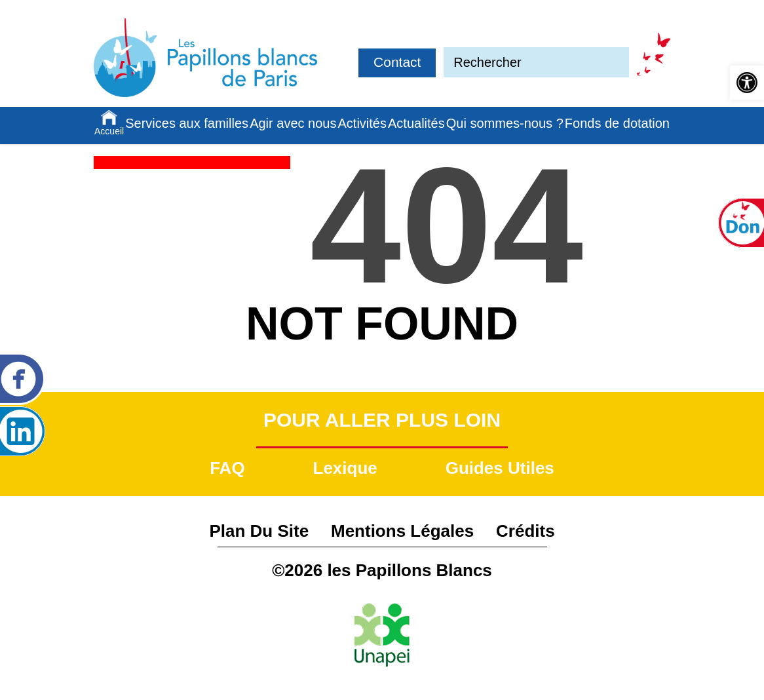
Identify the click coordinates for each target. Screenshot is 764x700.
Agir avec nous (293, 123)
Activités (362, 123)
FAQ (227, 468)
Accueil (109, 131)
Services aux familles (187, 123)
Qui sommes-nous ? (505, 123)
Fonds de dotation (617, 123)
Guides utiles (500, 468)
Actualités (416, 123)
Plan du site (259, 531)
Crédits (525, 531)
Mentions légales (402, 531)
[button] (747, 83)
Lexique (345, 468)
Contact (397, 62)
